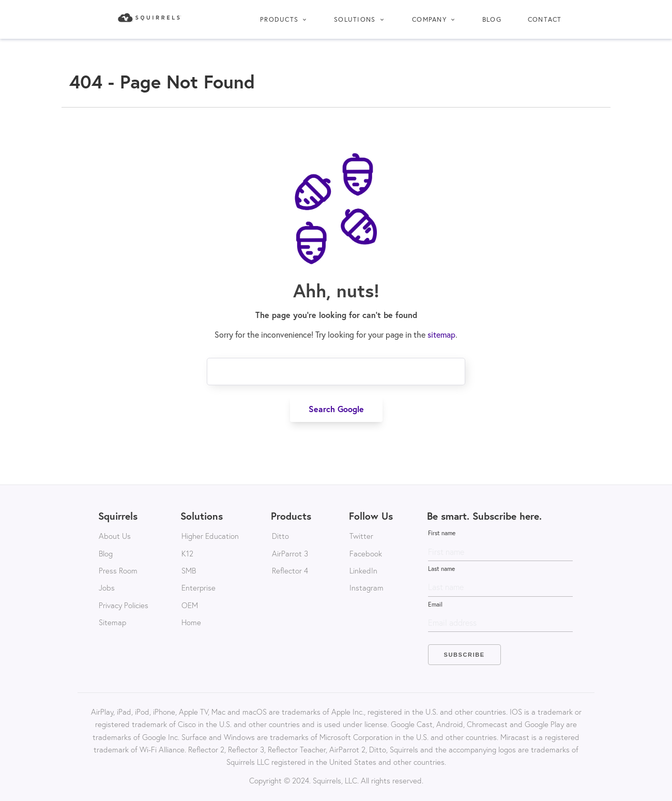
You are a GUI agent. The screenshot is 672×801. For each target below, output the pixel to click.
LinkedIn (363, 570)
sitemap (441, 335)
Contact (545, 19)
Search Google (336, 409)
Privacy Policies (124, 605)
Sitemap (112, 622)
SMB (189, 570)
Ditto (280, 536)
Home (191, 622)
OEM (190, 605)
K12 (187, 553)
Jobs (107, 587)
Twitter (361, 536)
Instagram (366, 587)
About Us (115, 536)
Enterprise (198, 587)
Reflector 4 (290, 570)
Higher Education (210, 536)
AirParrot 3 (290, 553)
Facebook (366, 553)
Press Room (118, 570)
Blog (492, 19)
